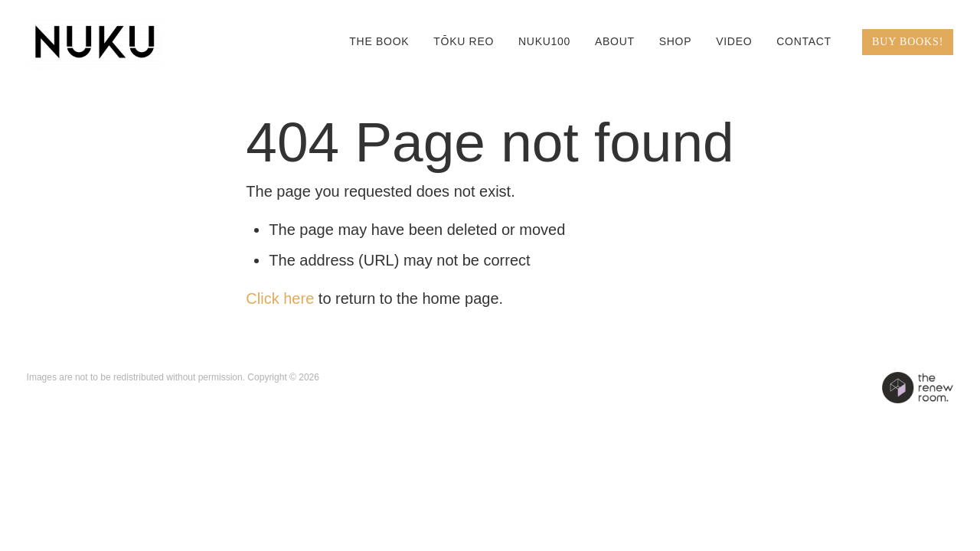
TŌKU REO (464, 41)
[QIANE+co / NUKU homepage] (119, 42)
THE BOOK (379, 41)
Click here (280, 298)
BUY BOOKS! (908, 42)
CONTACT (804, 41)
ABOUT (615, 41)
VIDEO (734, 41)
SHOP (675, 41)
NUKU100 (544, 41)
